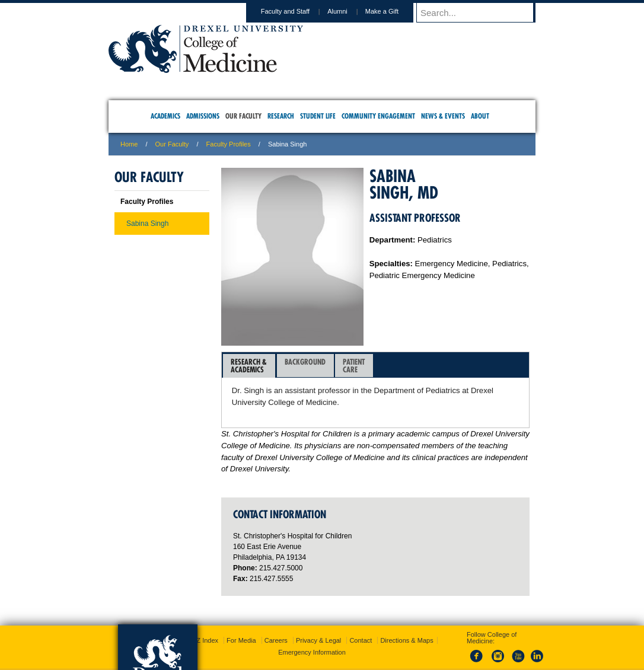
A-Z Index (204, 611)
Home (129, 144)
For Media (241, 611)
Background (305, 366)
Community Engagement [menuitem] (378, 116)
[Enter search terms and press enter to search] (482, 12)
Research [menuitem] (281, 116)
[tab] (249, 366)
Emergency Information (312, 623)
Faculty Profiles (229, 144)
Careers (276, 611)
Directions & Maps (407, 611)
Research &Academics (249, 366)
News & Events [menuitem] (443, 116)
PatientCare (354, 366)
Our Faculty (172, 144)
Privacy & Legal (318, 611)
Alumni (349, 11)
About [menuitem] (480, 116)
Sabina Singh (147, 224)
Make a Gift (393, 11)
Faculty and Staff (297, 11)
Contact (361, 611)
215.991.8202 (479, 650)
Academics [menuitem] (165, 116)
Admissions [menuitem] (203, 116)
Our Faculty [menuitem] (243, 116)
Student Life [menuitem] (318, 116)
